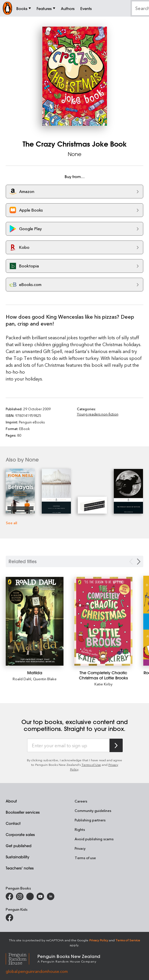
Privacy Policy (99, 940)
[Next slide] (139, 562)
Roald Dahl (22, 679)
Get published (19, 846)
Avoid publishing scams (94, 839)
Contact (13, 823)
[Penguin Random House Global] (22, 958)
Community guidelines (93, 811)
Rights (80, 829)
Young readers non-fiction (98, 414)
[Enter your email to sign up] (68, 746)
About (11, 801)
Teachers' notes (20, 868)
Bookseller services (23, 812)
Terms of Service (128, 940)
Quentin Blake (45, 679)
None (75, 154)
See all (11, 523)
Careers (81, 801)
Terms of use (85, 858)
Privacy (80, 848)
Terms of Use (91, 765)
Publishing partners (90, 820)
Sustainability (17, 857)
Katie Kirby (103, 684)
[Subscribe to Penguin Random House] (116, 745)
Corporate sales (20, 834)
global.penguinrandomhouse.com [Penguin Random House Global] (37, 971)
